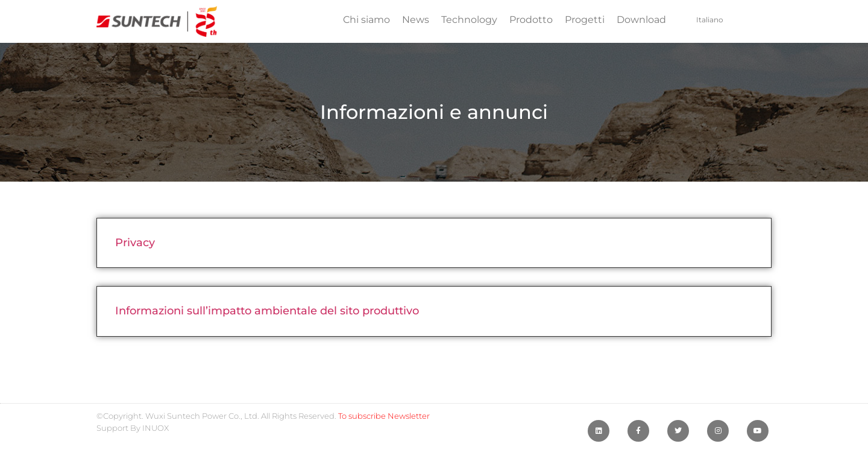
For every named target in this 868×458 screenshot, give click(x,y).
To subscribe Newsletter (384, 416)
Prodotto (531, 20)
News (416, 20)
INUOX (156, 428)
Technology (469, 20)
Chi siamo (366, 20)
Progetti (585, 20)
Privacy (135, 243)
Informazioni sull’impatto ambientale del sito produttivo (267, 311)
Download (641, 20)
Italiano (710, 20)
